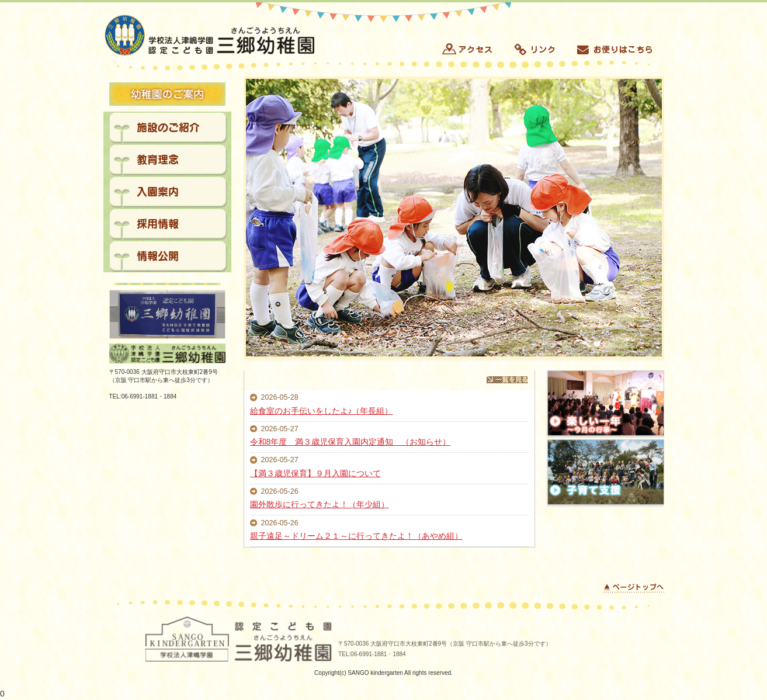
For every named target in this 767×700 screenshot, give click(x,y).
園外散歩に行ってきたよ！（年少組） (320, 504)
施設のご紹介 (168, 127)
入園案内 (158, 192)
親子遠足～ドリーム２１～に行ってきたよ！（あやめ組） (356, 536)
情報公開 (158, 256)
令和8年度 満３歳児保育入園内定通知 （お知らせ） (350, 442)
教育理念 (158, 160)
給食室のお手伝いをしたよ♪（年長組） (322, 411)
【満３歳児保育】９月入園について (315, 473)
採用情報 (158, 224)
